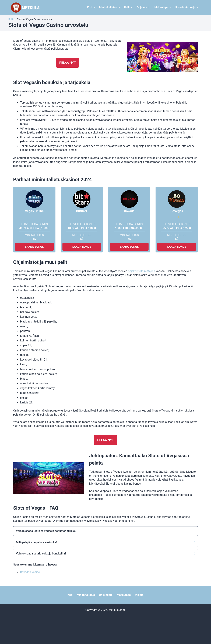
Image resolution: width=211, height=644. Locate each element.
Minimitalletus (110, 7)
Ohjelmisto (143, 7)
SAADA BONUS (34, 247)
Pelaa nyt (68, 63)
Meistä (139, 595)
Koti (92, 7)
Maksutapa (163, 7)
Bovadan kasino (30, 572)
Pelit (129, 7)
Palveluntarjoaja (187, 7)
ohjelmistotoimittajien (141, 271)
